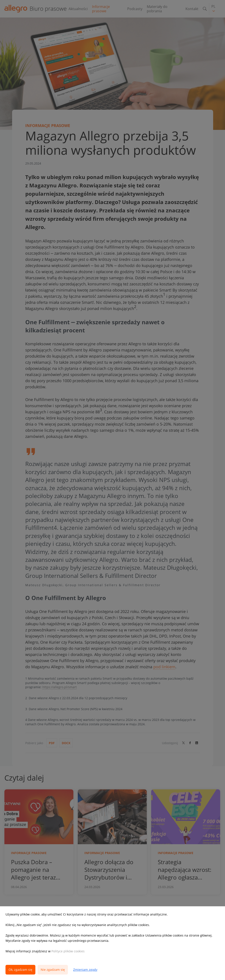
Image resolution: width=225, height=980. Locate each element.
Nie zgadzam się (53, 970)
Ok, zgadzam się (20, 970)
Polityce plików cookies (68, 951)
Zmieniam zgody (85, 970)
